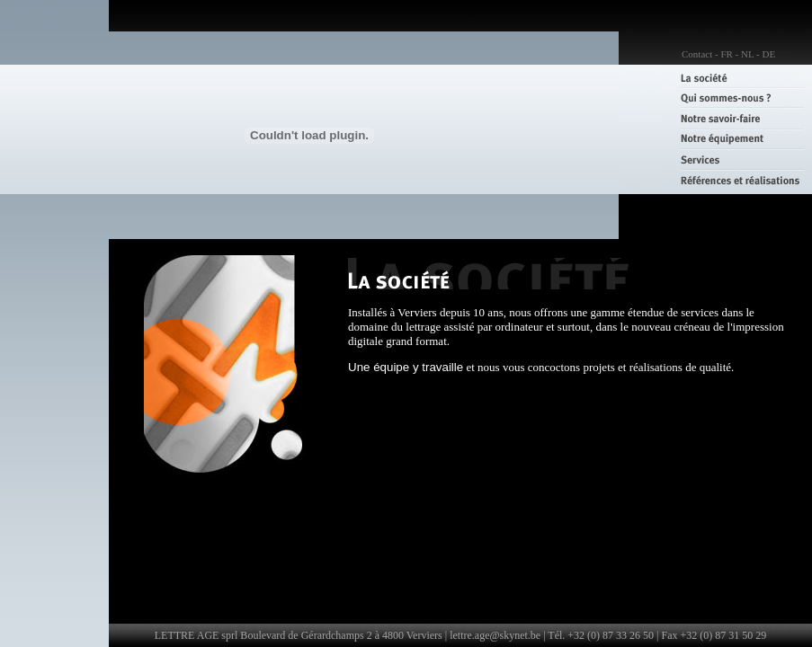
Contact (697, 54)
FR (726, 54)
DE (768, 54)
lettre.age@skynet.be (495, 635)
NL (747, 54)
